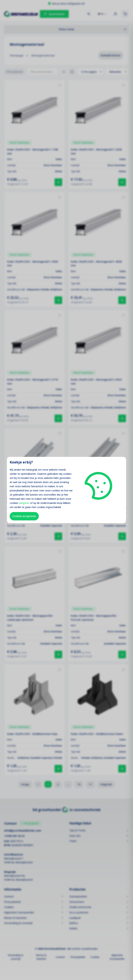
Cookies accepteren (24, 516)
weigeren (24, 503)
